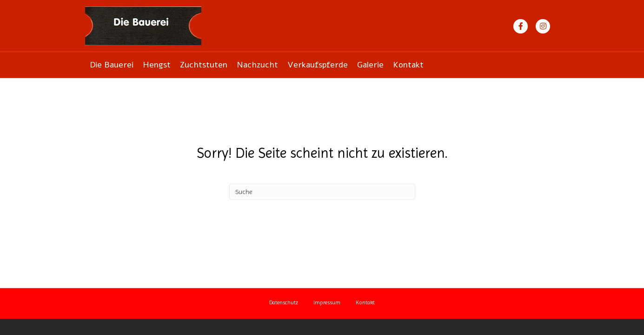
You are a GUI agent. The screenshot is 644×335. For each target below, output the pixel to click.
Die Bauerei (112, 65)
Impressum (327, 302)
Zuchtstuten (204, 65)
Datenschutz (284, 302)
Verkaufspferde (318, 65)
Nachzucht (257, 65)
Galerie (370, 65)
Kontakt (408, 65)
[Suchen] (322, 192)
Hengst (157, 65)
